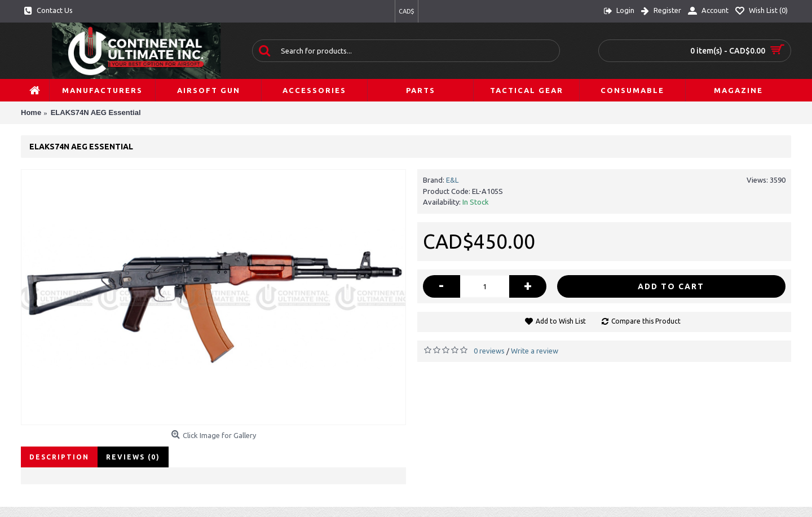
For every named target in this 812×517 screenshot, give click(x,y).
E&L (452, 180)
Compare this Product (646, 321)
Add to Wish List (561, 321)
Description (59, 457)
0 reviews (489, 351)
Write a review (535, 351)
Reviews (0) (133, 457)
